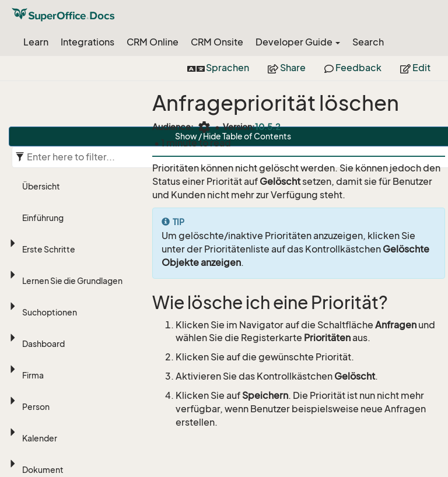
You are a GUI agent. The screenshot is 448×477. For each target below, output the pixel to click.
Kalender (40, 438)
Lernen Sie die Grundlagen (72, 281)
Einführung (43, 218)
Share (287, 68)
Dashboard (43, 344)
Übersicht (41, 186)
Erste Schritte (49, 249)
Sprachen (218, 68)
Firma (33, 375)
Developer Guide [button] (298, 42)
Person (36, 407)
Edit (415, 68)
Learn (36, 42)
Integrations (87, 42)
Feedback (353, 68)
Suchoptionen (50, 312)
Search (368, 42)
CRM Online (153, 42)
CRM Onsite (217, 42)
